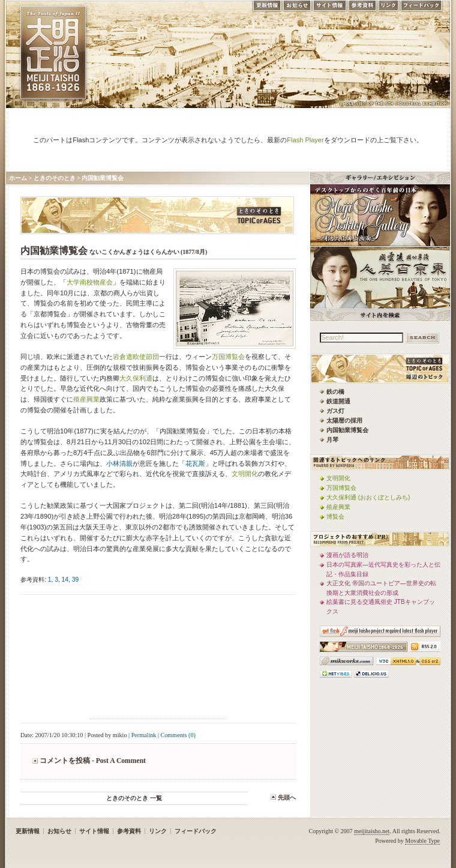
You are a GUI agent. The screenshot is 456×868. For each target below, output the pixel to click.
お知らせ (297, 8)
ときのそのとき (55, 178)
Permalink (144, 735)
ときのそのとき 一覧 (134, 798)
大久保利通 (136, 378)
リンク (388, 8)
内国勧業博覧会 (103, 178)
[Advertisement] (158, 659)
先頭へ (287, 797)
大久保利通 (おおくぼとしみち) (368, 497)
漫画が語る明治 (347, 555)
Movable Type (422, 841)
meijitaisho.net (372, 831)
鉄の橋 (335, 392)
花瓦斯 (195, 463)
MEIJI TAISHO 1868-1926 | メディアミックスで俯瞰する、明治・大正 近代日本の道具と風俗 (53, 53)
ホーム (18, 178)
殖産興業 (86, 399)
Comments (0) (178, 735)
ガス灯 (335, 411)
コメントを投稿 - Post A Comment (93, 761)
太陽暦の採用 (344, 420)
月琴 (332, 440)
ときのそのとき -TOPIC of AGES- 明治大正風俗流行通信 (157, 215)
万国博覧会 (228, 357)
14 (65, 580)
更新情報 (266, 8)
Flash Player (305, 140)
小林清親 (119, 463)
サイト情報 (330, 8)
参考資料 (362, 8)
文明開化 (245, 474)
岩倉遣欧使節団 (136, 357)
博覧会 (335, 517)
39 (75, 580)
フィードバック (422, 8)
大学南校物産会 (90, 282)
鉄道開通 (338, 401)
